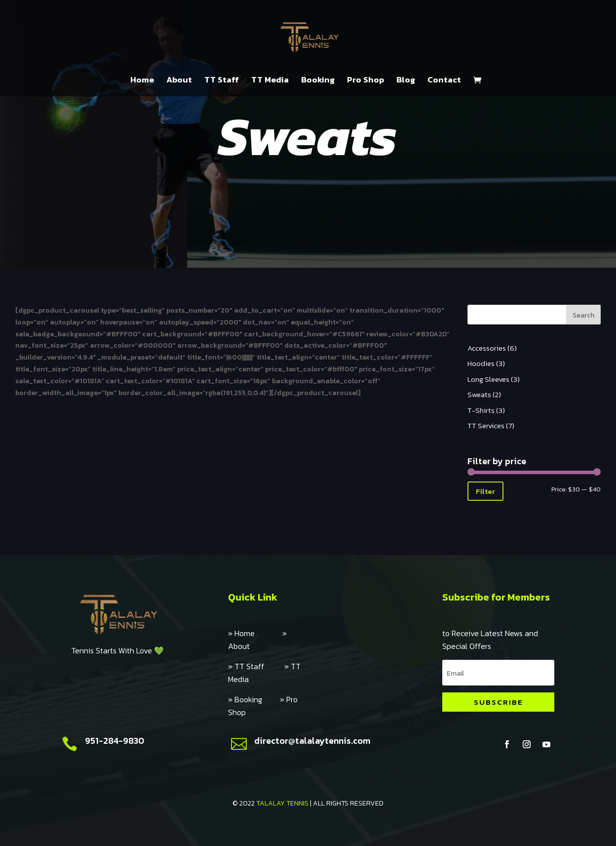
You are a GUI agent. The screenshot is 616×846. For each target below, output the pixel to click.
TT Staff (222, 81)
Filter (485, 491)
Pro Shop (366, 81)
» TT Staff (256, 666)
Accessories (487, 348)
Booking (318, 81)
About (179, 81)
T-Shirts (481, 410)
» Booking (254, 699)
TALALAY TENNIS (282, 803)
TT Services (486, 425)
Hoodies (481, 363)
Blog (406, 81)
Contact (444, 81)
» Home (255, 633)
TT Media (270, 81)
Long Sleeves (488, 379)
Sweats (479, 394)
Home (142, 81)
